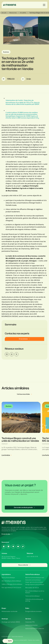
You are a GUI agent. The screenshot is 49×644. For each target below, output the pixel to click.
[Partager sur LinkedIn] (7, 354)
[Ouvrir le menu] (44, 5)
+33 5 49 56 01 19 (32, 556)
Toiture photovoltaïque (32, 596)
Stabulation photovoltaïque (33, 580)
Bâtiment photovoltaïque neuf (35, 578)
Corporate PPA (30, 622)
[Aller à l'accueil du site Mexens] (14, 522)
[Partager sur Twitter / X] (16, 354)
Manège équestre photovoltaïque (35, 584)
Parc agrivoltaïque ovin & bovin (11, 588)
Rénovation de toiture (32, 588)
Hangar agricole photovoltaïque (34, 582)
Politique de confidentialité (19, 640)
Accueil (4, 13)
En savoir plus (7, 534)
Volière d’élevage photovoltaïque (12, 584)
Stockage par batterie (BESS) (11, 622)
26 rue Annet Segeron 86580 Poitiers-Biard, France (11, 557)
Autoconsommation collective (35, 629)
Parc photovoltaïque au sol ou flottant (35, 592)
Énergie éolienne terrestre (33, 611)
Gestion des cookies (34, 640)
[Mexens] (10, 5)
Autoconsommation (32, 625)
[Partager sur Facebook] (12, 354)
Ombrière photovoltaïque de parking (34, 600)
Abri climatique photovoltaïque (11, 581)
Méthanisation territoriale (9, 611)
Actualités (23, 13)
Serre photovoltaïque (8, 578)
